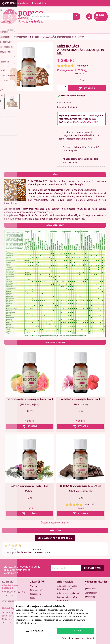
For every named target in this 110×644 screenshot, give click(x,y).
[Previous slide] (9, 67)
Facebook (90, 589)
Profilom (34, 586)
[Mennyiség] (61, 88)
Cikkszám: (62, 102)
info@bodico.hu (10, 601)
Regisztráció (35, 594)
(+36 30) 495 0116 (10, 592)
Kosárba (87, 89)
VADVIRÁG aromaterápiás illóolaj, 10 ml (80, 399)
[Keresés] (55, 16)
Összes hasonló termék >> (55, 523)
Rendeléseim (36, 590)
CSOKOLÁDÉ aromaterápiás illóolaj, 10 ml (80, 486)
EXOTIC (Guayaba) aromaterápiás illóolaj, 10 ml (30, 399)
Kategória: (62, 107)
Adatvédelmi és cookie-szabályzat (78, 638)
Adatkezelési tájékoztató (69, 593)
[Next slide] (48, 67)
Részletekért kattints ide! (85, 122)
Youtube (90, 597)
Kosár (32, 598)
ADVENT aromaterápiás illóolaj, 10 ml (30, 486)
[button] (12, 101)
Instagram (91, 593)
